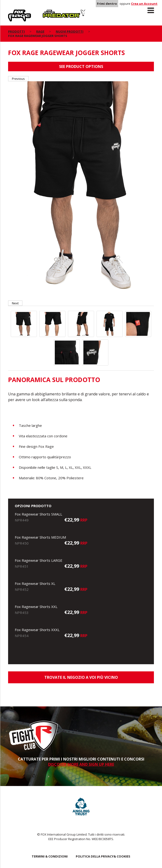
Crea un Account (144, 4)
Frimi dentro (107, 4)
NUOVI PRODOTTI (70, 31)
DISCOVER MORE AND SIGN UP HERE (81, 764)
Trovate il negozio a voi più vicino (81, 677)
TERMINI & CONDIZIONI (50, 856)
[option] (81, 191)
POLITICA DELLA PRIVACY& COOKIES (103, 856)
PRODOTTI (16, 31)
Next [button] (15, 303)
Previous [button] (18, 79)
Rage (13, 12)
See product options (81, 66)
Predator (51, 12)
